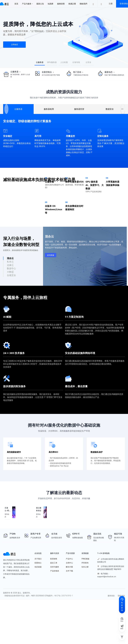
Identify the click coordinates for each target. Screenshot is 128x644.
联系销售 (54, 559)
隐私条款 (121, 596)
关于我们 (38, 559)
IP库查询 (85, 563)
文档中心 (69, 563)
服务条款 (111, 596)
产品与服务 (27, 4)
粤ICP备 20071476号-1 (63, 596)
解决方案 (69, 567)
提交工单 (54, 563)
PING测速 (85, 559)
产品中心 (69, 559)
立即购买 (14, 45)
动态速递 (38, 567)
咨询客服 (51, 255)
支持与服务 (55, 567)
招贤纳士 (38, 563)
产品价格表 (55, 571)
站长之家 (85, 567)
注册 (111, 4)
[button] (123, 109)
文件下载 (69, 571)
